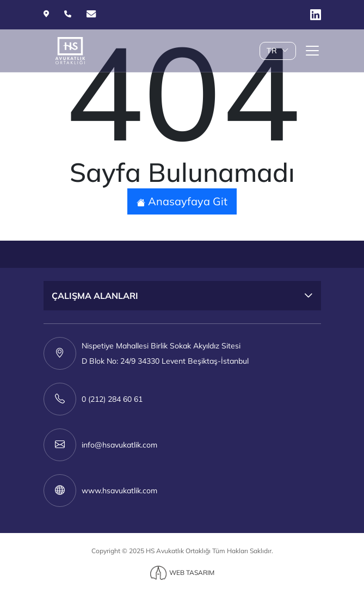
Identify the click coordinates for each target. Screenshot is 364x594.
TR (278, 51)
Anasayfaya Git (182, 201)
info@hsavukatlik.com (119, 445)
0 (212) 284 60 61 (112, 399)
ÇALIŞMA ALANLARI (95, 296)
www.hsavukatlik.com (119, 491)
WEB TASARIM (192, 572)
